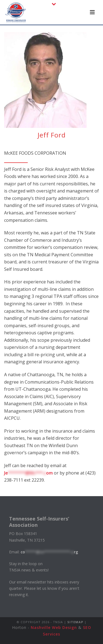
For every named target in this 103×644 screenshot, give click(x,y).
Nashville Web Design (54, 627)
